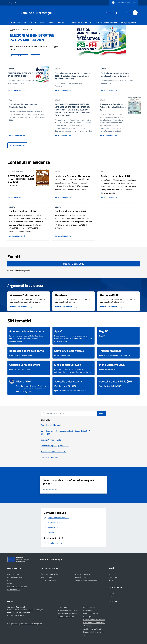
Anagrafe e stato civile (50, 574)
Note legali (88, 616)
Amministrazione (19, 22)
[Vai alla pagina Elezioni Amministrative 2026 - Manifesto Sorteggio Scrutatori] (109, 90)
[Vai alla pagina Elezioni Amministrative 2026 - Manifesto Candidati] (17, 135)
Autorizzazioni (47, 577)
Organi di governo (14, 574)
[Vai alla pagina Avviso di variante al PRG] (109, 197)
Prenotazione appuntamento (69, 610)
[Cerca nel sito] (135, 13)
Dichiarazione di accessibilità (94, 620)
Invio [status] (101, 414)
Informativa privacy (91, 613)
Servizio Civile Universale (81, 22)
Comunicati (113, 577)
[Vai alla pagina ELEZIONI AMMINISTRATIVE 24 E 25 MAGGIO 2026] (16, 90)
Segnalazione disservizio (67, 613)
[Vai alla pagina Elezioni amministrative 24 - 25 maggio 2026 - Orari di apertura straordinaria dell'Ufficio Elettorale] (63, 90)
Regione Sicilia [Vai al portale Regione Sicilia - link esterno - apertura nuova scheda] (14, 3)
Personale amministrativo (17, 586)
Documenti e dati (14, 590)
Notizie (111, 574)
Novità (33, 22)
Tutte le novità (17, 145)
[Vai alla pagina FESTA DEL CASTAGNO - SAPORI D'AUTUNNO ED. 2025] (16, 197)
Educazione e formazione (51, 580)
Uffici (9, 580)
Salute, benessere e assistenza (87, 580)
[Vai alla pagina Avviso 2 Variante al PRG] (17, 235)
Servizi (42, 22)
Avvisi (111, 580)
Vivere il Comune (56, 22)
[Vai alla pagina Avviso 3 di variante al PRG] (63, 235)
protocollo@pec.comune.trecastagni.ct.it (27, 623)
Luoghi (111, 593)
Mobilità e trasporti (82, 577)
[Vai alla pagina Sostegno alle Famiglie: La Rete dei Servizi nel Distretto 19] (108, 135)
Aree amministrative (15, 577)
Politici (10, 583)
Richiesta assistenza (66, 616)
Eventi (111, 596)
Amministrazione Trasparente (106, 22)
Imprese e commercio (83, 574)
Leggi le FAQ (63, 607)
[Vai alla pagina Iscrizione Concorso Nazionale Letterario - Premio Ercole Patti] (63, 197)
